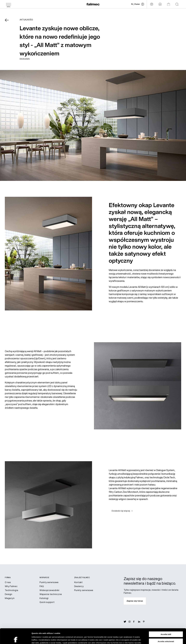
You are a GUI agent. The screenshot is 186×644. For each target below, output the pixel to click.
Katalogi (44, 598)
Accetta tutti (166, 620)
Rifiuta (166, 634)
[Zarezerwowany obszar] (160, 4)
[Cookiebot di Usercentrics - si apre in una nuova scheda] (16, 639)
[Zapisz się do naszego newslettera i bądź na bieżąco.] (135, 601)
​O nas (8, 582)
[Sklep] (169, 4)
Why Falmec (11, 586)
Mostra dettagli (127, 639)
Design (9, 594)
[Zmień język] (138, 4)
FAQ (42, 586)
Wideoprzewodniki (49, 590)
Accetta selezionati (166, 627)
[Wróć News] (8, 22)
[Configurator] (152, 4)
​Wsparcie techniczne (51, 594)
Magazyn (10, 598)
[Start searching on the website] (177, 4)
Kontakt (78, 582)
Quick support (47, 602)
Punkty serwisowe (49, 582)
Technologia (11, 590)
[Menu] (8, 4)
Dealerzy (79, 586)
